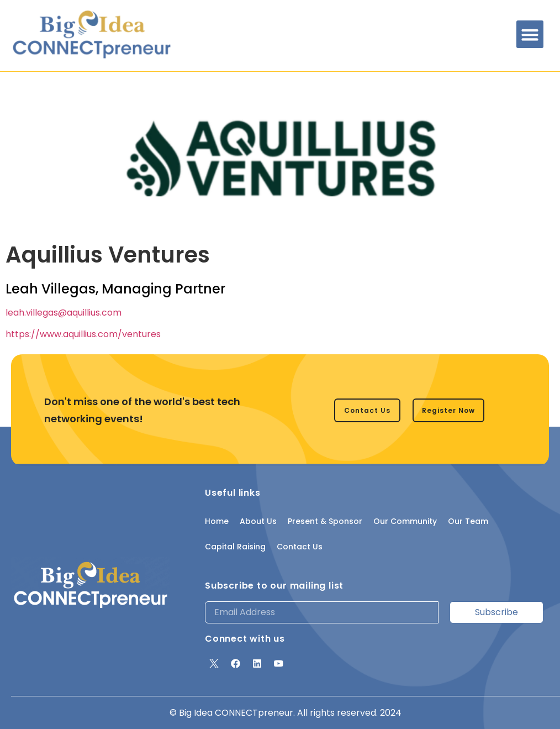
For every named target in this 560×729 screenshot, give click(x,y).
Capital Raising (235, 547)
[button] (530, 34)
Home (217, 521)
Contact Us (300, 547)
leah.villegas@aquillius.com (64, 313)
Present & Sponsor (325, 521)
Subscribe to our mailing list (274, 586)
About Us (258, 521)
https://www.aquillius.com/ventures (83, 334)
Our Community (405, 521)
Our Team (468, 521)
